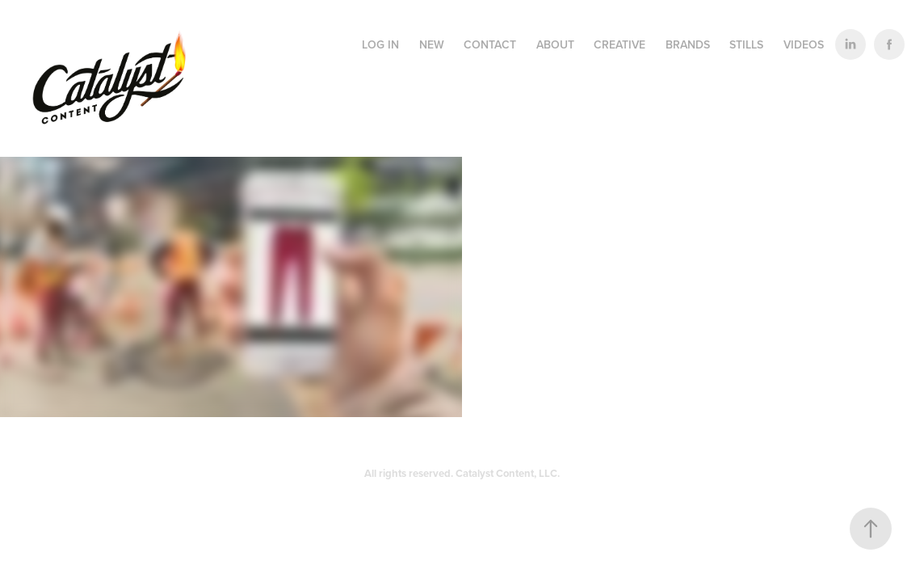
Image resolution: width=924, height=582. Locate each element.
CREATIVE (619, 44)
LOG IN (380, 44)
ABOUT (555, 44)
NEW (432, 44)
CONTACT (490, 44)
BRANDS (688, 44)
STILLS (746, 44)
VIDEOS (804, 44)
